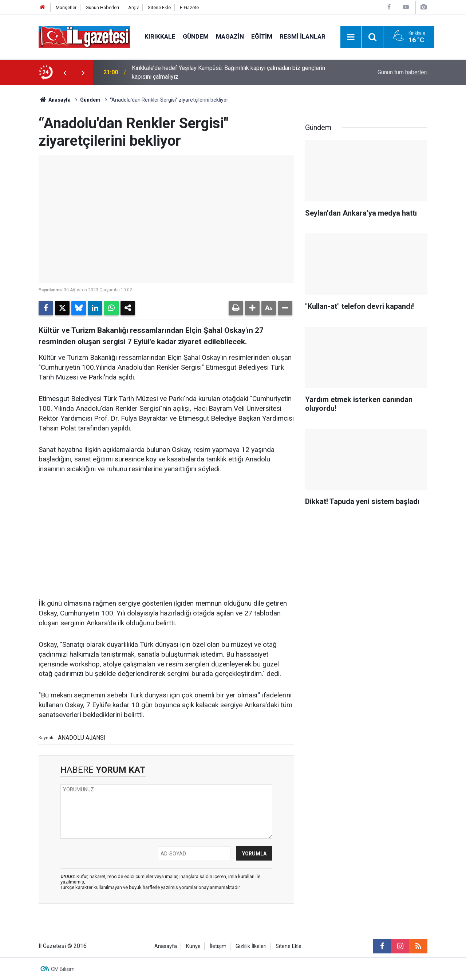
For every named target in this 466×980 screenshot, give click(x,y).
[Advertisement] (166, 537)
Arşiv (133, 7)
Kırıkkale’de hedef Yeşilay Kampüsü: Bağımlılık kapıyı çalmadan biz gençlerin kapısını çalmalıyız (228, 72)
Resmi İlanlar (303, 36)
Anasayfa (55, 100)
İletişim (218, 946)
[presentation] (65, 72)
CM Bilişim (63, 969)
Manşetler (66, 7)
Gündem (196, 36)
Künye (193, 946)
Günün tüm (402, 72)
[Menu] (351, 37)
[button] (252, 308)
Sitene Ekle (159, 7)
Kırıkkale (160, 36)
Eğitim (262, 36)
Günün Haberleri (102, 7)
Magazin (230, 36)
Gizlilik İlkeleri (251, 946)
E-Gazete (189, 7)
